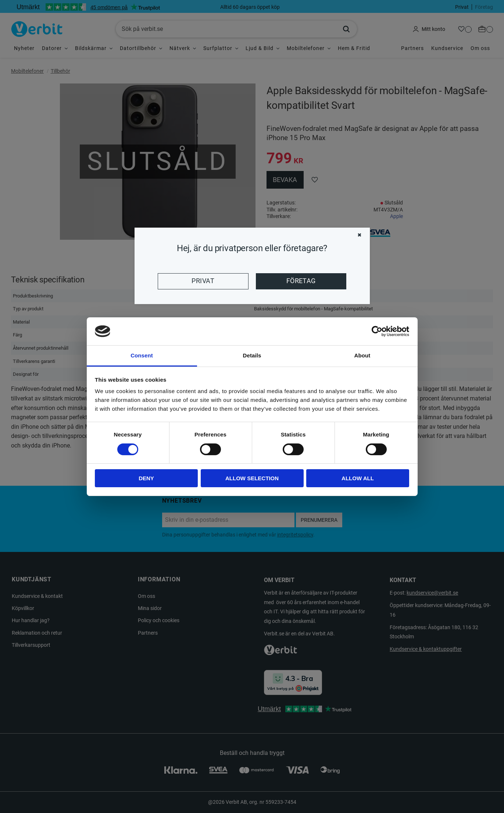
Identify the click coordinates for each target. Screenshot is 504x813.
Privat (203, 281)
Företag (301, 281)
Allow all (358, 478)
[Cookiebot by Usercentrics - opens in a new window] (377, 331)
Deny (146, 478)
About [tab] (362, 355)
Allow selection (252, 478)
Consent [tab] (142, 355)
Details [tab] (252, 355)
